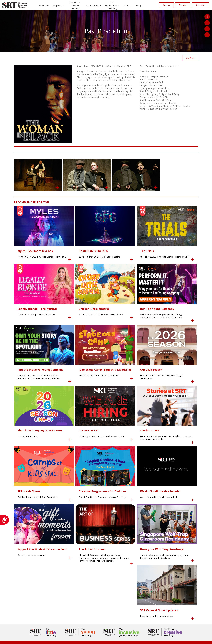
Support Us (58, 5)
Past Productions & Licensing (112, 5)
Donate (183, 5)
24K (68, 640)
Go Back (190, 58)
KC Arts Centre (94, 5)
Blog (138, 5)
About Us (128, 5)
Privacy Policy (77, 640)
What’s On (44, 5)
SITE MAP (106, 640)
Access (166, 5)
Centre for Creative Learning (75, 5)
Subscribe (200, 5)
